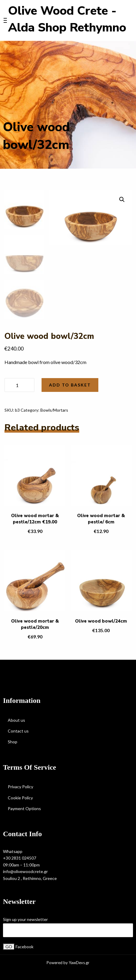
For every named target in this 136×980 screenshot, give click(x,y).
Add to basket (70, 385)
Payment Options (24, 808)
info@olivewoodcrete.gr (25, 871)
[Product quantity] (19, 385)
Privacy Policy (20, 787)
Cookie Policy (20, 798)
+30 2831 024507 (20, 858)
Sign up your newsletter (25, 919)
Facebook (25, 947)
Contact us (18, 731)
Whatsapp (13, 851)
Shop (13, 742)
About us (16, 720)
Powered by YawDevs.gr (68, 963)
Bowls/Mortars (54, 410)
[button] (122, 200)
